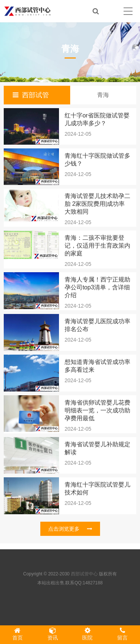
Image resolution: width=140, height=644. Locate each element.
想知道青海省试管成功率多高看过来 (97, 366)
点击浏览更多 (70, 529)
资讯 (53, 634)
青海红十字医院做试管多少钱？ (97, 160)
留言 (122, 634)
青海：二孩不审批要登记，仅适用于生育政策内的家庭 (97, 246)
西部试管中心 (84, 574)
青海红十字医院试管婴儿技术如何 (97, 489)
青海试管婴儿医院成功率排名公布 (97, 325)
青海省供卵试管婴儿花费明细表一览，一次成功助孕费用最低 (97, 410)
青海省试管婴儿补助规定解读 (97, 448)
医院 (88, 634)
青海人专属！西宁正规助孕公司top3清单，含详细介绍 (97, 287)
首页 (18, 634)
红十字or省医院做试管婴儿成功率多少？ (97, 119)
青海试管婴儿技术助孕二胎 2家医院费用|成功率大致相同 (97, 204)
